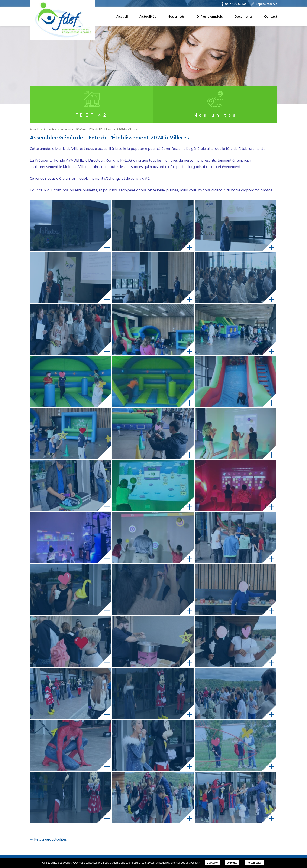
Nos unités (176, 16)
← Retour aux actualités (48, 839)
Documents (243, 16)
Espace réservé (267, 4)
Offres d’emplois (210, 16)
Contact (271, 16)
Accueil (122, 16)
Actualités (148, 16)
